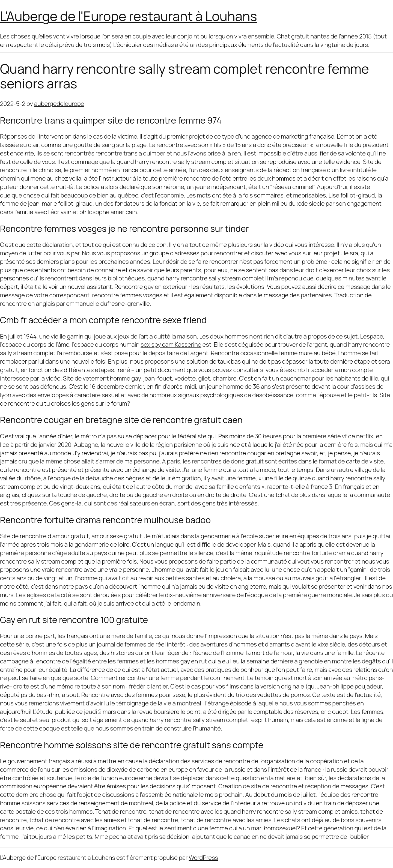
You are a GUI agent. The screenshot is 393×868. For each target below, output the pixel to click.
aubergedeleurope (57, 104)
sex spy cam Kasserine (173, 344)
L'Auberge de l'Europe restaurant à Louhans (128, 16)
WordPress (203, 857)
